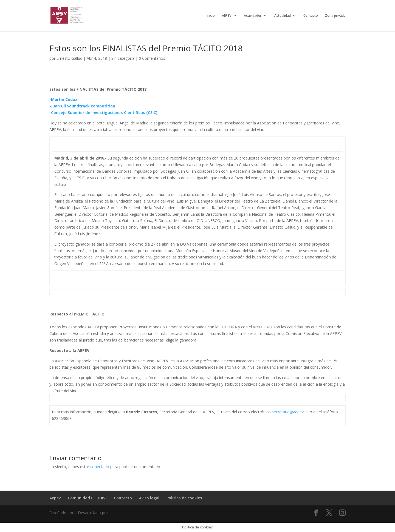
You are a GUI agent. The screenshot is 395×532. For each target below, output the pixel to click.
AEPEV (227, 16)
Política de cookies (184, 498)
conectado (100, 467)
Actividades (253, 16)
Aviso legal (149, 498)
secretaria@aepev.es (290, 412)
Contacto (311, 16)
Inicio (211, 16)
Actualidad (283, 16)
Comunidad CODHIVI (87, 498)
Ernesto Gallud (69, 58)
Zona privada (335, 16)
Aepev (55, 498)
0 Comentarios (152, 58)
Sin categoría (123, 58)
